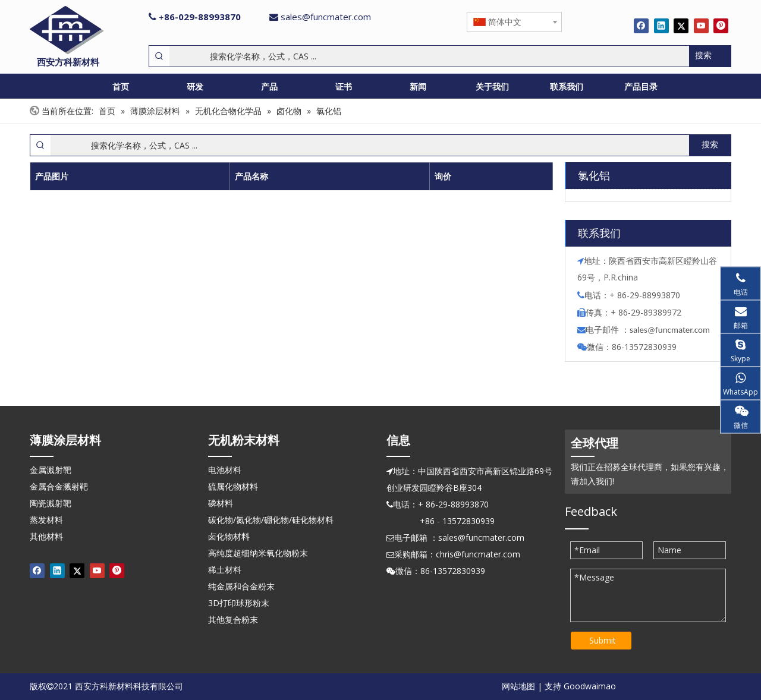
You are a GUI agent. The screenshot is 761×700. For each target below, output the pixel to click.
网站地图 (518, 686)
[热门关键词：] (710, 56)
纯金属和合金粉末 (241, 586)
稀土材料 (225, 570)
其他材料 (46, 536)
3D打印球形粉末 (239, 603)
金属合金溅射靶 (59, 486)
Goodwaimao (590, 686)
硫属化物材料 (233, 486)
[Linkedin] (661, 26)
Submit (603, 640)
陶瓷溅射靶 (51, 503)
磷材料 (221, 503)
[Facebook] (641, 26)
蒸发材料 (46, 520)
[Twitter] (681, 26)
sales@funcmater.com (326, 17)
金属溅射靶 (51, 470)
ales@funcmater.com (672, 330)
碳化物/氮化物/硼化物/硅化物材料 (271, 520)
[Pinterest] (721, 26)
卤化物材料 (229, 536)
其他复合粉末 (233, 619)
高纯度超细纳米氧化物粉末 (258, 553)
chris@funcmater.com (478, 554)
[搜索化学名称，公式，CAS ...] (429, 56)
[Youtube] (701, 26)
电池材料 (225, 470)
